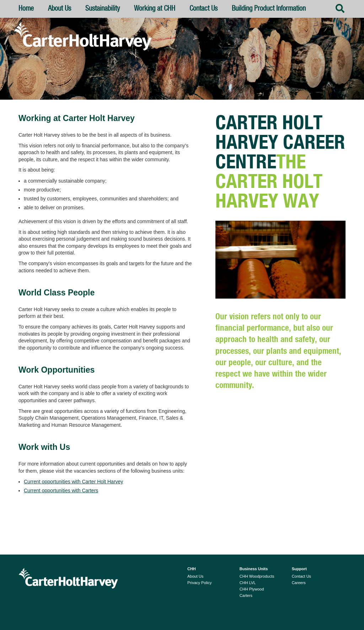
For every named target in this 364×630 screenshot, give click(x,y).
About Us (64, 11)
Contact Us (204, 9)
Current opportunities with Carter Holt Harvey (73, 482)
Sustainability (103, 9)
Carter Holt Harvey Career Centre (280, 143)
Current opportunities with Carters (61, 490)
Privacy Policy (199, 583)
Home (26, 9)
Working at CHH (155, 9)
